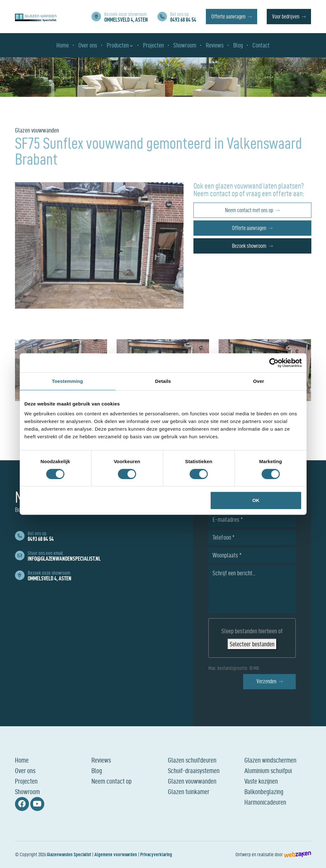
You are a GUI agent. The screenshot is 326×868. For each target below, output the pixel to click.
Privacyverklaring (156, 854)
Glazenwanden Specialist (69, 854)
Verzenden (266, 681)
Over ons (25, 771)
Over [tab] (259, 381)
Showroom (27, 792)
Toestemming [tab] (68, 381)
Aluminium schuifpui (268, 771)
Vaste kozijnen (261, 781)
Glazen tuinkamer (189, 792)
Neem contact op (112, 781)
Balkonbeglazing (264, 792)
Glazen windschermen (270, 760)
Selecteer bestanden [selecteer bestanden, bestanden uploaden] (252, 644)
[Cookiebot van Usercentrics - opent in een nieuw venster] (274, 363)
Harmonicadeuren (265, 802)
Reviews (101, 760)
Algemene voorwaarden (116, 854)
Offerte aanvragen (228, 16)
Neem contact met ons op (249, 210)
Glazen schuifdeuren (192, 760)
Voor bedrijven (286, 16)
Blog (97, 771)
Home (22, 760)
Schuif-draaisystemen (194, 771)
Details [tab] (163, 381)
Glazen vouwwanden (192, 781)
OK (256, 500)
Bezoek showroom (249, 246)
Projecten (26, 781)
